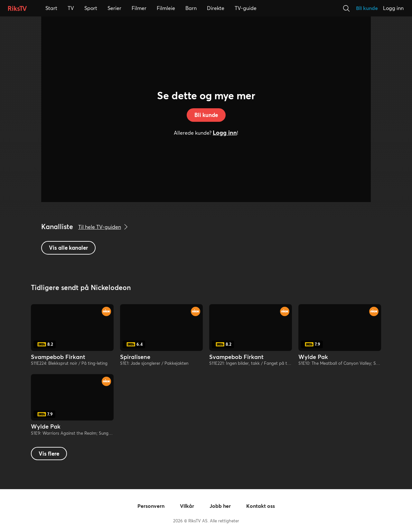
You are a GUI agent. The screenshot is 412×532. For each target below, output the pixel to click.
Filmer (139, 8)
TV (73, 8)
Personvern (151, 506)
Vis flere (49, 454)
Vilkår (187, 506)
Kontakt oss (261, 506)
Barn (192, 8)
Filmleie (166, 8)
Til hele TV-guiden (104, 227)
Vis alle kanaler (68, 248)
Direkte (216, 8)
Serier (114, 8)
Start (51, 8)
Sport (91, 8)
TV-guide (246, 8)
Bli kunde (367, 8)
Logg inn (393, 8)
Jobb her (220, 506)
